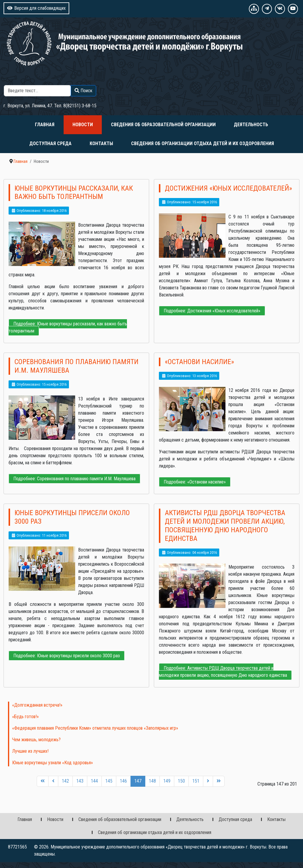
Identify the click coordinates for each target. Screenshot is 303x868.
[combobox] (37, 91)
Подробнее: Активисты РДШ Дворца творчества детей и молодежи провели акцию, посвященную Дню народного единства (223, 672)
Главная (45, 125)
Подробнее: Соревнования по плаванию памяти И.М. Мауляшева (74, 479)
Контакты (101, 143)
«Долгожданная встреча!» (37, 705)
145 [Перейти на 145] (109, 781)
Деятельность (251, 125)
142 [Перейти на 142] (65, 781)
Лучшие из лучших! (30, 751)
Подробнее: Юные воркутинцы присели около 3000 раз (67, 656)
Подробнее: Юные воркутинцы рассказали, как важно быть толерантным (68, 327)
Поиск (90, 81)
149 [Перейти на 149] (167, 781)
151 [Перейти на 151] (196, 781)
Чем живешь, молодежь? (36, 740)
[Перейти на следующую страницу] (208, 781)
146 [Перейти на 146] (123, 781)
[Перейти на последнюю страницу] (219, 781)
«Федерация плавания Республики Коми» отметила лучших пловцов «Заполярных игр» (95, 728)
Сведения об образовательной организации (163, 125)
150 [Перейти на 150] (181, 781)
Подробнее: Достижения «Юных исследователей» (212, 311)
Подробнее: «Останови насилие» (195, 482)
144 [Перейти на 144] (94, 781)
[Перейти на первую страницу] (43, 781)
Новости (83, 125)
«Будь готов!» (25, 717)
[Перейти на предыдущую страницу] (53, 781)
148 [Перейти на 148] (152, 781)
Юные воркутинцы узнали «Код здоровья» (53, 763)
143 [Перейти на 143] (80, 781)
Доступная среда (50, 143)
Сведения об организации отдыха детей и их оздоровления (203, 143)
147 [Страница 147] (138, 781)
